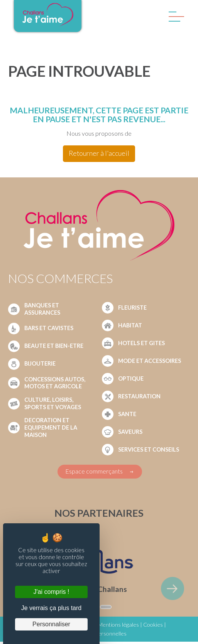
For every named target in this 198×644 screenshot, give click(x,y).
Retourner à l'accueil (99, 153)
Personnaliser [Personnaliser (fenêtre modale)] (51, 624)
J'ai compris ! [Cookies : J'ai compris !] (52, 592)
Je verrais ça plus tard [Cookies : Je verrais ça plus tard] (52, 608)
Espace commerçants (94, 471)
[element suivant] (173, 588)
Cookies (153, 625)
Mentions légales (118, 625)
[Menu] (174, 19)
